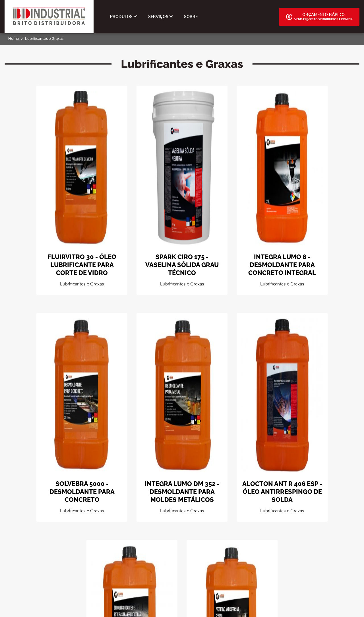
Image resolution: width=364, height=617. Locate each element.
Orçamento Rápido (319, 17)
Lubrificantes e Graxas (44, 39)
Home (14, 39)
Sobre (191, 17)
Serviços (160, 17)
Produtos (123, 17)
